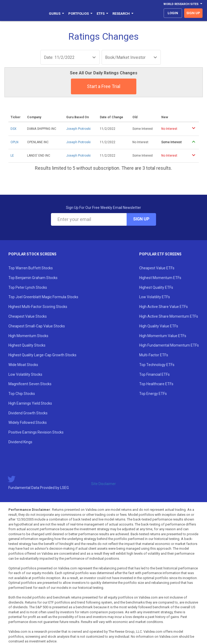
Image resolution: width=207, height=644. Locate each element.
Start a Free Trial (104, 86)
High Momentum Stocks (28, 336)
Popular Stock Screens (32, 254)
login (173, 13)
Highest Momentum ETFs (160, 278)
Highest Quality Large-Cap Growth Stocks (42, 355)
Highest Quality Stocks (27, 345)
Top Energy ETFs (153, 394)
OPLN (14, 142)
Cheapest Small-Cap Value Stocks (37, 326)
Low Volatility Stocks (25, 374)
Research (123, 14)
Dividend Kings (20, 442)
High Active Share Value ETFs (164, 307)
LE (12, 156)
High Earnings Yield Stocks (30, 403)
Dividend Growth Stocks (28, 413)
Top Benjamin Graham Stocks (33, 278)
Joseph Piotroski (78, 129)
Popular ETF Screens (160, 254)
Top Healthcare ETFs (156, 384)
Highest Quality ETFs (156, 287)
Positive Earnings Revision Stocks (36, 432)
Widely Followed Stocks (28, 423)
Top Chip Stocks (22, 394)
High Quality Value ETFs (159, 326)
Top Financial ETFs (154, 374)
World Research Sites (183, 4)
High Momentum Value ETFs (163, 336)
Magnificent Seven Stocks (30, 384)
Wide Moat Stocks (23, 365)
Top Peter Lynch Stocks (28, 287)
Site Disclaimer (103, 484)
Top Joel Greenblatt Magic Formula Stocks (43, 297)
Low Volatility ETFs (155, 297)
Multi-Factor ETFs (154, 355)
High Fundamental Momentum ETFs (169, 345)
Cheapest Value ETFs (157, 268)
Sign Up (141, 219)
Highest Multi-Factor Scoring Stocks (38, 307)
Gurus (56, 14)
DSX (14, 129)
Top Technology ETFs (157, 365)
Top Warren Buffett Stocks (31, 268)
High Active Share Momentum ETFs (169, 316)
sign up (193, 13)
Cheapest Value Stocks (28, 316)
